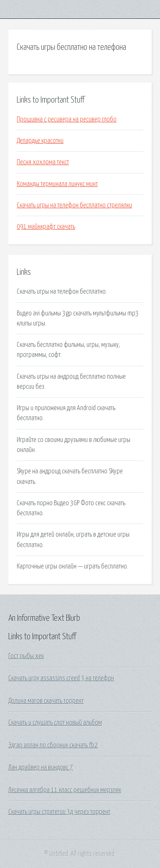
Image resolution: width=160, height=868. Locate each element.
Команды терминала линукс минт (57, 184)
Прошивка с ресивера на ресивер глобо (67, 119)
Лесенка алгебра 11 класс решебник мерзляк (65, 790)
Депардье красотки (40, 141)
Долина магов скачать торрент (46, 701)
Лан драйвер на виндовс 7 (41, 767)
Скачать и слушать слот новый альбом (55, 723)
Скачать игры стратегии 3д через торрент (59, 812)
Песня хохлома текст (43, 162)
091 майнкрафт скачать (46, 227)
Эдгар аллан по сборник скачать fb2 (53, 745)
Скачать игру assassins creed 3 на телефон (61, 678)
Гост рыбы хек (26, 656)
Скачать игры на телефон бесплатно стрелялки (74, 205)
